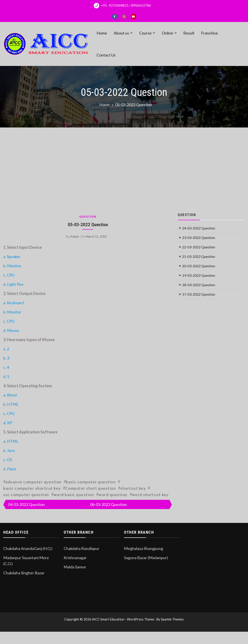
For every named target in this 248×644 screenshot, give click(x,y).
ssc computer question (26, 495)
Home (102, 33)
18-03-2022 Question (199, 285)
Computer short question (91, 488)
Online (167, 33)
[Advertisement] (124, 169)
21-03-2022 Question (199, 256)
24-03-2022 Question (199, 228)
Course (145, 33)
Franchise (209, 33)
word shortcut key (150, 495)
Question (88, 217)
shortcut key (133, 488)
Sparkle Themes (172, 619)
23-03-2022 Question (199, 237)
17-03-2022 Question (199, 294)
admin (75, 236)
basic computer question (91, 482)
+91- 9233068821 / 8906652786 (122, 6)
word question (113, 495)
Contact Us (106, 55)
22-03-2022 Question (199, 247)
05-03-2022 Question (88, 225)
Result (189, 33)
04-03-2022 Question (26, 504)
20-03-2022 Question (199, 266)
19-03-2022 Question (199, 275)
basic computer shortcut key (32, 488)
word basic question (74, 495)
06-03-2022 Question (108, 504)
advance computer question (34, 482)
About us (121, 33)
